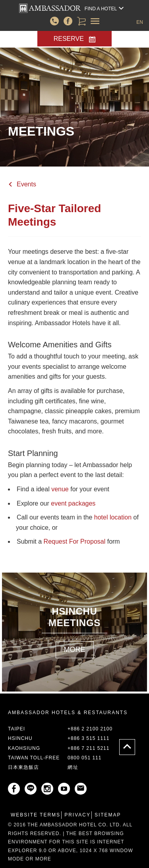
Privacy (77, 815)
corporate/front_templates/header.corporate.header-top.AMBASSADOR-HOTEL (50, 8)
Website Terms (36, 815)
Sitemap (108, 815)
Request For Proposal (75, 541)
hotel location (113, 517)
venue (60, 489)
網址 (73, 767)
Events (26, 184)
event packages (73, 503)
